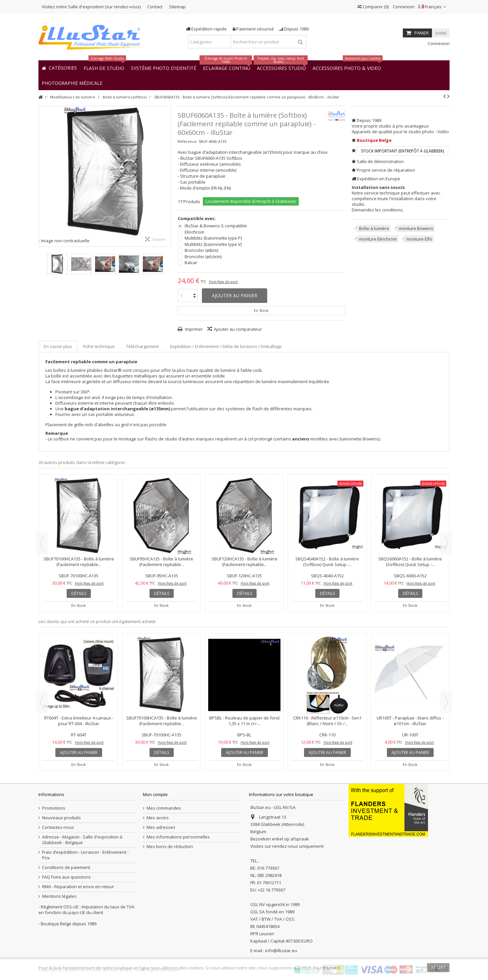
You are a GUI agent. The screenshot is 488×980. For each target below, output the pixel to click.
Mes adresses (161, 827)
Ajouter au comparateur (238, 329)
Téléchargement (142, 346)
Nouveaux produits (61, 818)
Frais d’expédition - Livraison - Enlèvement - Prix (85, 855)
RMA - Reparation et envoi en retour (78, 887)
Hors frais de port (223, 282)
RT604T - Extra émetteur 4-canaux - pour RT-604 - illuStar (79, 721)
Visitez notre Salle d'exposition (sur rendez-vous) (91, 7)
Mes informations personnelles (178, 837)
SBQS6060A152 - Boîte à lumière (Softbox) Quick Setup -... (410, 562)
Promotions (54, 808)
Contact (155, 7)
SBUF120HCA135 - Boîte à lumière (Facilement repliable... (244, 562)
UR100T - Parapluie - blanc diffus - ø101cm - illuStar (410, 721)
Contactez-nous (58, 827)
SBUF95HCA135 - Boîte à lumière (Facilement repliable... (161, 562)
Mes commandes (164, 808)
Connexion (403, 7)
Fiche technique (99, 346)
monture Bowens (416, 228)
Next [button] (446, 543)
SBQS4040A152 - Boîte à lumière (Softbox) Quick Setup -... (327, 562)
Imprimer (193, 329)
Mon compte (155, 794)
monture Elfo (419, 239)
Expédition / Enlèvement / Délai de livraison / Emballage (226, 346)
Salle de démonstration (380, 161)
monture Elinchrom (378, 239)
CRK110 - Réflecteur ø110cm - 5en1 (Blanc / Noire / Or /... (327, 721)
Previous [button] (42, 543)
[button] (72, 83)
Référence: (188, 141)
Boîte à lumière (374, 228)
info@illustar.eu (281, 951)
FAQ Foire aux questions (66, 877)
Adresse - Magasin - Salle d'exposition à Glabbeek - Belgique (82, 840)
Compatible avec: (197, 219)
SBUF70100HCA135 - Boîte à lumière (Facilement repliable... (79, 562)
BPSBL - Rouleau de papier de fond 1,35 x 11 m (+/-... (244, 721)
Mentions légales (59, 896)
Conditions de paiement (66, 867)
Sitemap (177, 7)
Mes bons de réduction (170, 847)
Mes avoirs (158, 818)
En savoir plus (58, 346)
